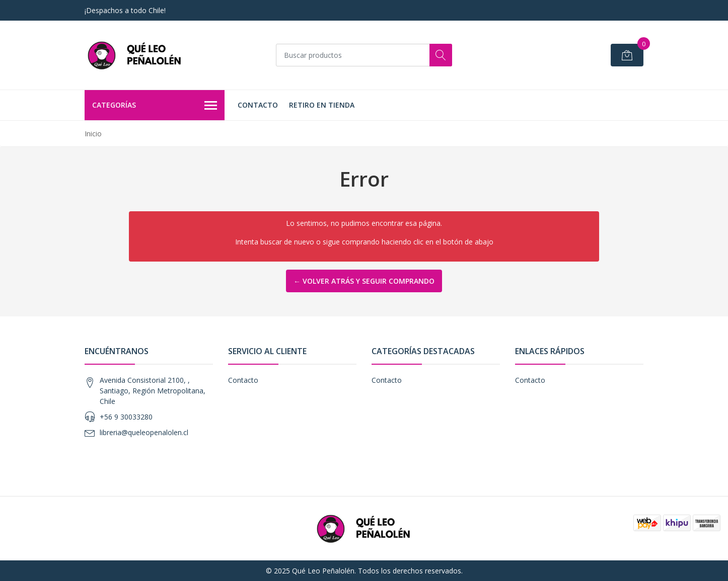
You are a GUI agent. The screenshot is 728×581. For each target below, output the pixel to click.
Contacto (258, 105)
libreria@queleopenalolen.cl (144, 432)
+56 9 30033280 (126, 417)
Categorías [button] (155, 106)
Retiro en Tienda (322, 105)
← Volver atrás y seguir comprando (364, 281)
